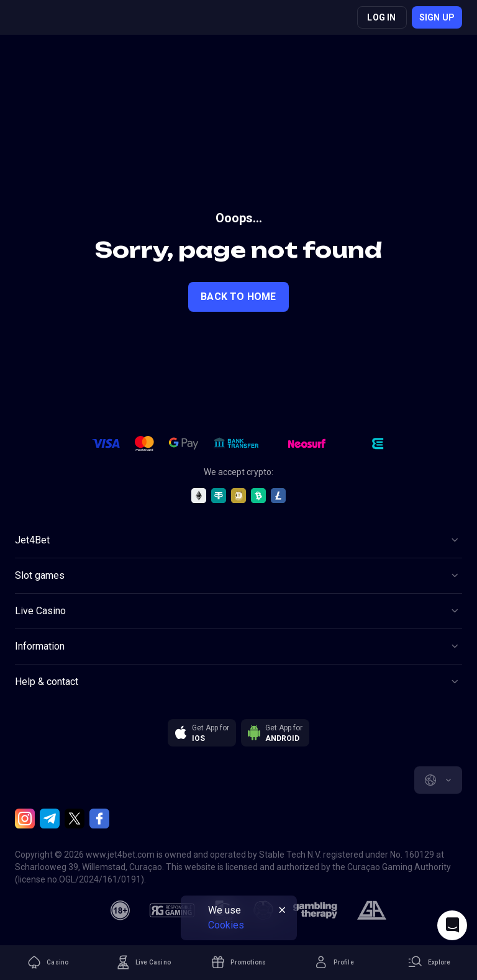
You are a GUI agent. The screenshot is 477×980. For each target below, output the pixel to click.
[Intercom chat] (452, 925)
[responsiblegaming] (172, 910)
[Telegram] (50, 819)
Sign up (437, 17)
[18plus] (120, 910)
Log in (381, 17)
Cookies (226, 925)
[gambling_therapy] (315, 910)
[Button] (238, 540)
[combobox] (438, 780)
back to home (238, 297)
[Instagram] (25, 819)
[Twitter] (75, 819)
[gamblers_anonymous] (372, 910)
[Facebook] (99, 819)
